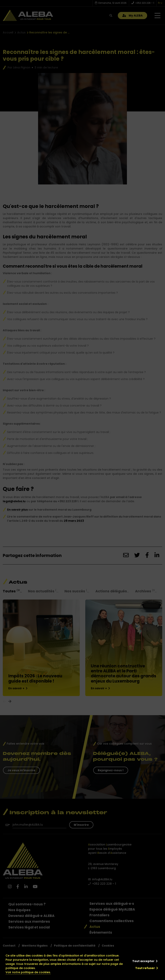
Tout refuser (145, 968)
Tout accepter (143, 961)
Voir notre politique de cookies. (28, 972)
